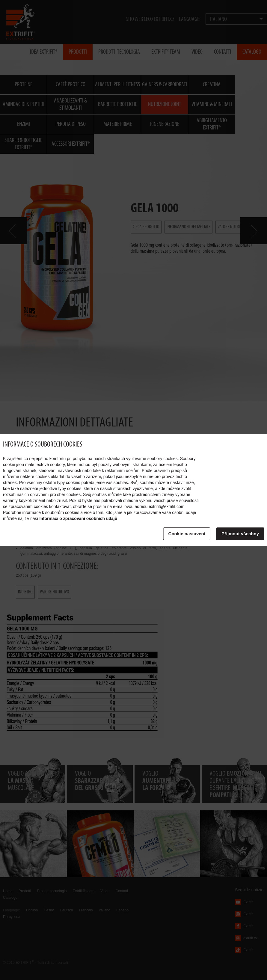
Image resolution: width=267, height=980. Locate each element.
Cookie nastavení (187, 534)
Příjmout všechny (240, 534)
